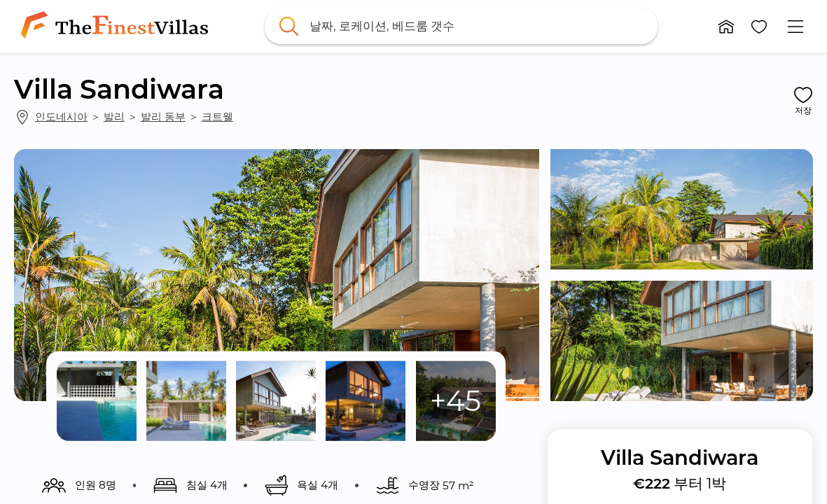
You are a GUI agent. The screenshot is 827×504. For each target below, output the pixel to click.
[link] (117, 26)
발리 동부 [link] (163, 117)
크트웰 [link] (217, 117)
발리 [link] (114, 117)
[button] (726, 27)
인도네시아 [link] (61, 117)
